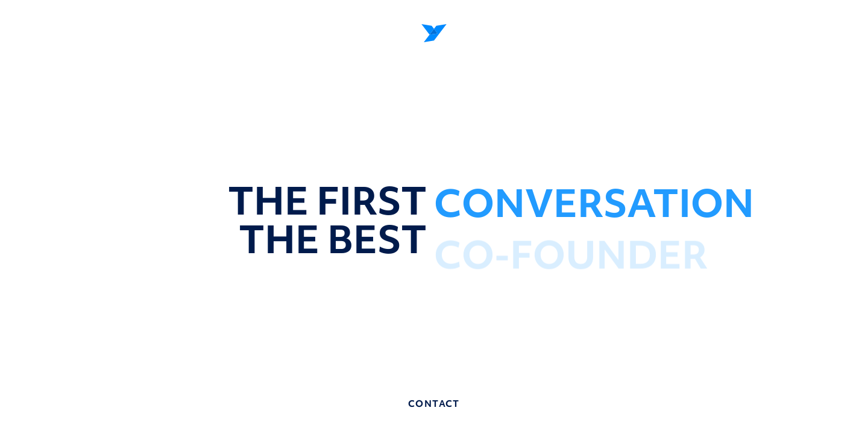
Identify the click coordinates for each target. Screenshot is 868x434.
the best (333, 239)
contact (434, 404)
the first (327, 201)
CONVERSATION (594, 206)
